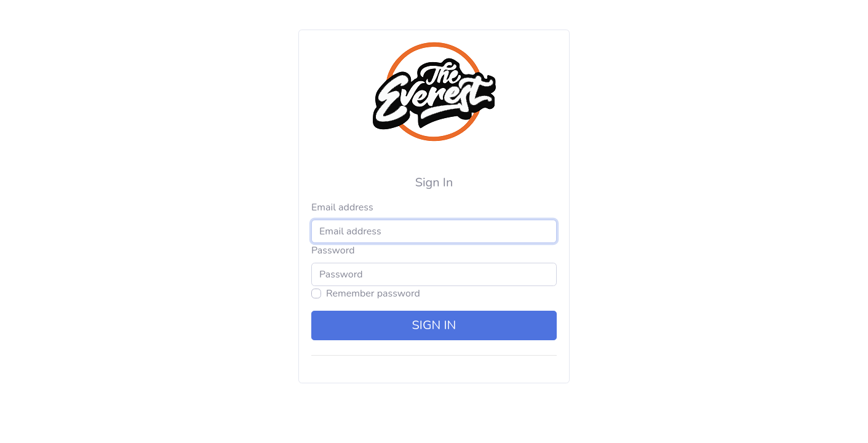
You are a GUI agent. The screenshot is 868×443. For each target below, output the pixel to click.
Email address (342, 207)
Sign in (434, 325)
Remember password (373, 293)
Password (333, 250)
